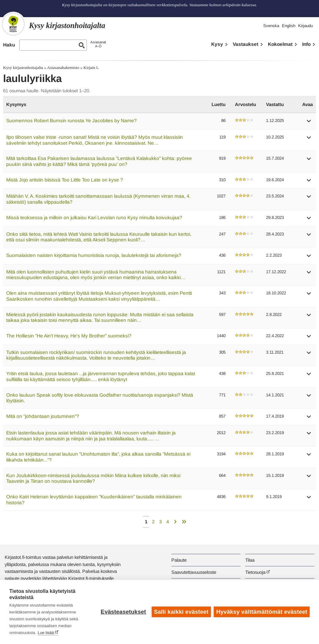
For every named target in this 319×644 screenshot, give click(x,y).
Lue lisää (46, 633)
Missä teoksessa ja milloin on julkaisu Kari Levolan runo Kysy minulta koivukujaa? (94, 218)
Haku (9, 45)
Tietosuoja (255, 572)
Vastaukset (245, 44)
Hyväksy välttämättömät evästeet (262, 612)
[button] (309, 123)
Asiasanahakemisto (63, 68)
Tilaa (250, 560)
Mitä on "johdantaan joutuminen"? (43, 416)
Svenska (271, 26)
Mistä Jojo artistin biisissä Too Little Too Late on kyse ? (65, 180)
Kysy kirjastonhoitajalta (23, 68)
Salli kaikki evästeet (181, 612)
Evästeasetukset (123, 612)
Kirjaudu (305, 26)
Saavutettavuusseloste (194, 572)
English (289, 26)
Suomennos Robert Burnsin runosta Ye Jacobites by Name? (71, 121)
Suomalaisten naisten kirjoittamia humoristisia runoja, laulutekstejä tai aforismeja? (94, 255)
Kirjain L (91, 68)
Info (306, 44)
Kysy (217, 44)
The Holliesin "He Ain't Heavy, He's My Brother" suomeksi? (69, 336)
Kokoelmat (280, 44)
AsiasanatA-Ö (98, 44)
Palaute (179, 560)
